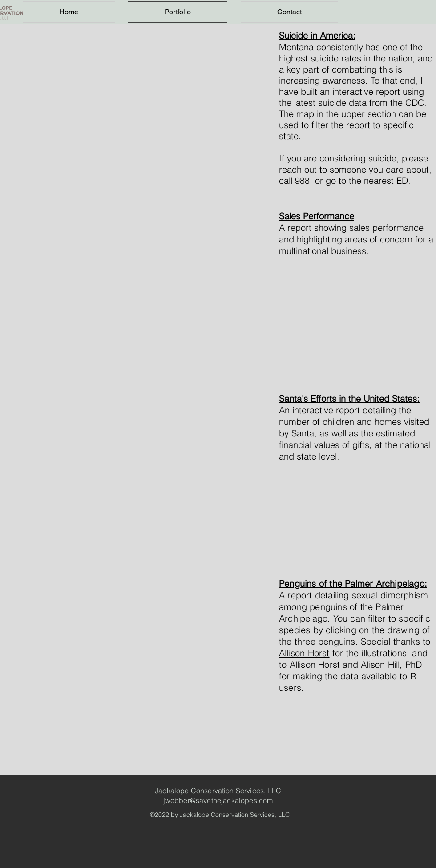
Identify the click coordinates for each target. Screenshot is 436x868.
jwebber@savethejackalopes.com (218, 800)
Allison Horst (304, 653)
